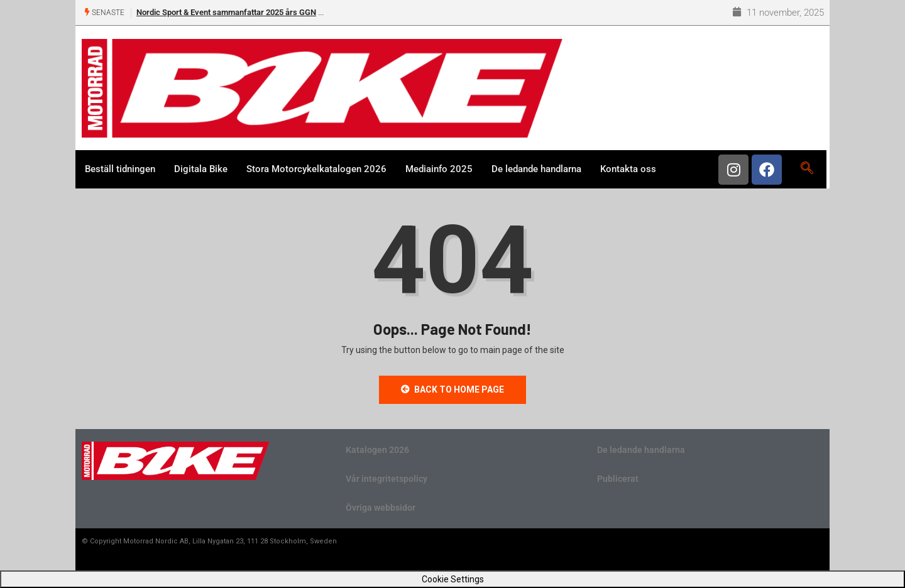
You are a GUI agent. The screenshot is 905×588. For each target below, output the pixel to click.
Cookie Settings (453, 579)
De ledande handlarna (536, 169)
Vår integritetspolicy (387, 479)
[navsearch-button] (807, 169)
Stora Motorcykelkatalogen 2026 (316, 169)
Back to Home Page (452, 389)
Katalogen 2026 (377, 450)
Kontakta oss (628, 169)
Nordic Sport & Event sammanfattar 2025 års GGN (226, 12)
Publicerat (618, 479)
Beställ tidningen (120, 169)
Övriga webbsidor (381, 508)
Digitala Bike (201, 169)
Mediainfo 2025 (439, 169)
